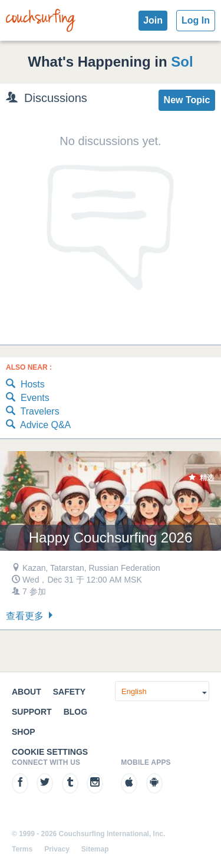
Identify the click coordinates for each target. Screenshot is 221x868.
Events (28, 398)
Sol (182, 62)
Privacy (57, 849)
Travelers (33, 412)
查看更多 (31, 616)
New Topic (187, 100)
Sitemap (95, 849)
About (27, 692)
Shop (24, 732)
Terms (22, 849)
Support (32, 712)
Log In (196, 20)
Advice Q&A (38, 425)
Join (153, 20)
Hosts (25, 385)
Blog (75, 712)
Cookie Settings (50, 752)
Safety (69, 692)
